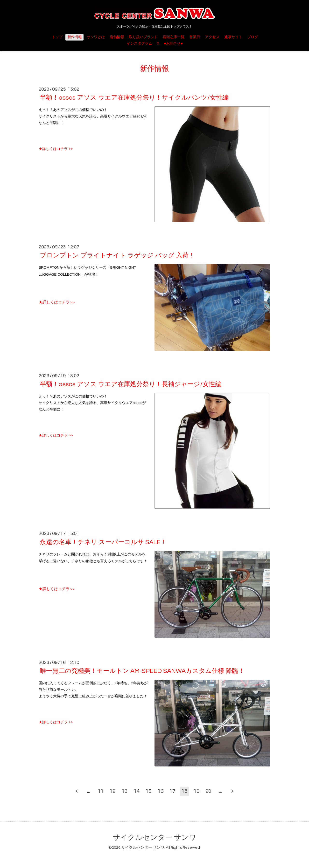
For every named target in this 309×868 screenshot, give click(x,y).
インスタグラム (139, 44)
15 (148, 791)
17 (172, 791)
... (89, 791)
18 (184, 791)
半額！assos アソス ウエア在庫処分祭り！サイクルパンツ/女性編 (134, 98)
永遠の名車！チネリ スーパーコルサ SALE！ (103, 542)
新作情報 (75, 37)
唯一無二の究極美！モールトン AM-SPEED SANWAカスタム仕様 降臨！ (142, 671)
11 (101, 791)
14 (137, 791)
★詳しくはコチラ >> (56, 149)
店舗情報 (117, 37)
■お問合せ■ (173, 44)
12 (112, 791)
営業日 (195, 37)
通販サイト (233, 37)
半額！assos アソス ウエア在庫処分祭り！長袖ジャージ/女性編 (131, 384)
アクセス (212, 37)
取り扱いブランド (143, 37)
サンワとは (96, 37)
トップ (57, 37)
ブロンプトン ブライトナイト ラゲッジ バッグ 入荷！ (117, 255)
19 (197, 791)
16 (161, 791)
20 (208, 791)
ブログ (253, 37)
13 (125, 791)
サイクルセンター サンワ (154, 837)
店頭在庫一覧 (174, 37)
